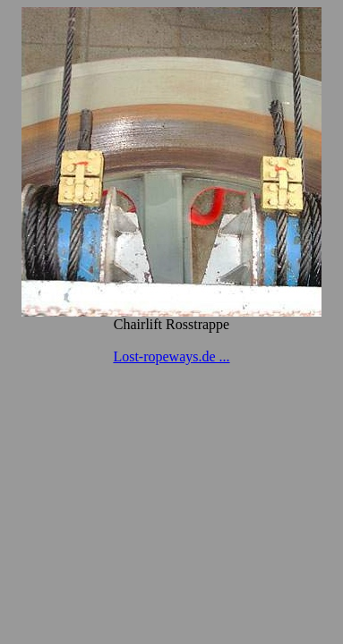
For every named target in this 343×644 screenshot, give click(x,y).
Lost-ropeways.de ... (171, 356)
